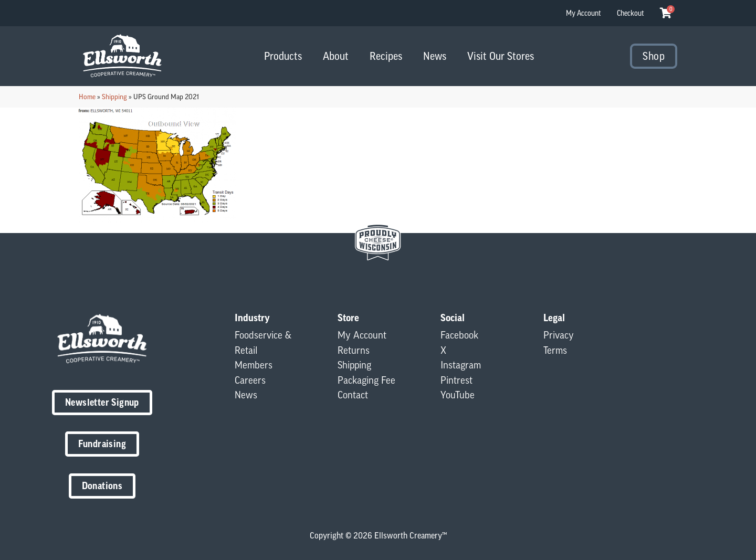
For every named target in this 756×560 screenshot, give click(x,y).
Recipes (386, 56)
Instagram (461, 365)
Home (87, 97)
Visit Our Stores (501, 56)
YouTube (458, 395)
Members (254, 365)
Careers (250, 380)
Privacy (559, 335)
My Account (584, 13)
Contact (353, 395)
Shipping (114, 97)
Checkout (631, 13)
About (336, 56)
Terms (555, 350)
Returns (354, 350)
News (435, 56)
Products (283, 56)
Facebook (459, 335)
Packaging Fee (366, 380)
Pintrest (456, 380)
